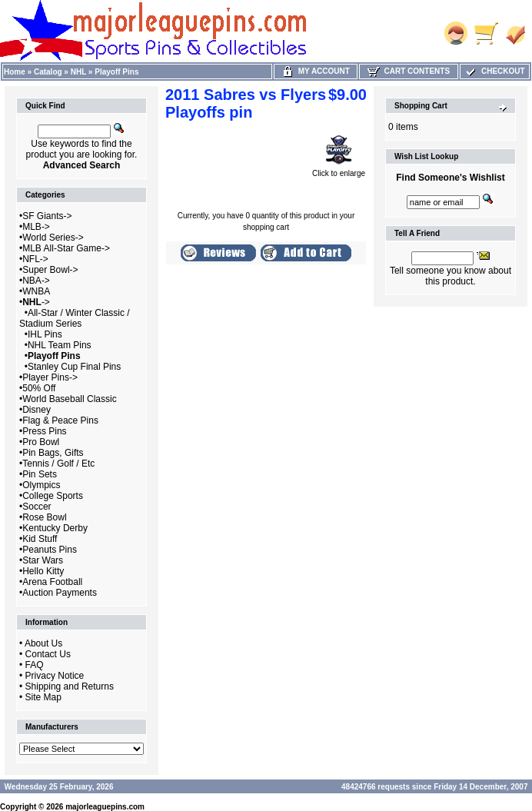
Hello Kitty (43, 571)
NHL (78, 72)
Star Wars (43, 560)
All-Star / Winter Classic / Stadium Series (75, 318)
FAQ (35, 665)
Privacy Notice (55, 676)
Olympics (41, 485)
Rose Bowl (44, 517)
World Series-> (53, 238)
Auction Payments (60, 593)
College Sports (53, 496)
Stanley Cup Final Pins (74, 367)
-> (36, 302)
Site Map (43, 697)
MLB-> (36, 227)
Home (15, 72)
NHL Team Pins (60, 345)
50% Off (39, 388)
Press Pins (44, 431)
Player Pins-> (50, 377)
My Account (316, 71)
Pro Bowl (41, 442)
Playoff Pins (116, 72)
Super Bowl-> (50, 270)
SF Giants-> (47, 216)
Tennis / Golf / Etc (58, 464)
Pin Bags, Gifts (53, 453)
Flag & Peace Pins (60, 420)
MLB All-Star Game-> (66, 248)
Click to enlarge (339, 170)
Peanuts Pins (50, 550)
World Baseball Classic (70, 399)
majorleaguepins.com (105, 807)
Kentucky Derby (55, 528)
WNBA (36, 291)
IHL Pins (45, 334)
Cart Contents (409, 71)
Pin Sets (40, 474)
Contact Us (48, 654)
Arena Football (52, 582)
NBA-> (36, 281)
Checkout (494, 71)
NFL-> (35, 259)
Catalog (48, 72)
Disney (37, 410)
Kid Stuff (40, 539)
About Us (43, 643)
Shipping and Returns (70, 686)
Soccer (37, 507)
